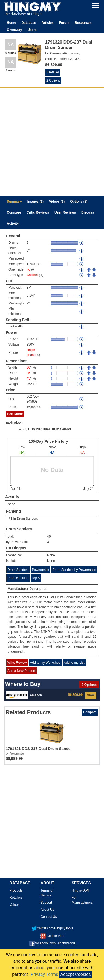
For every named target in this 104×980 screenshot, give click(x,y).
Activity (13, 223)
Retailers (16, 898)
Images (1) (35, 202)
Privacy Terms (44, 974)
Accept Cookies (75, 974)
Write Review (17, 663)
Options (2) (79, 202)
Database (29, 23)
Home (11, 23)
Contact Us (49, 917)
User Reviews (65, 212)
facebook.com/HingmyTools (52, 943)
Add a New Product (21, 671)
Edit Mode (15, 414)
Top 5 (36, 578)
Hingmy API (80, 890)
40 (49, 536)
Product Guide (18, 578)
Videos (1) (57, 202)
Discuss (88, 212)
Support (46, 903)
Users (32, 30)
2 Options (53, 81)
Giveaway (14, 30)
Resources (83, 23)
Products (16, 890)
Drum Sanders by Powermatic (74, 570)
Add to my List (74, 663)
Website (75, 54)
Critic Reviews (38, 212)
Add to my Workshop (45, 663)
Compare (14, 212)
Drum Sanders (27, 519)
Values (15, 905)
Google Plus (52, 936)
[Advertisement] (51, 142)
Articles (48, 23)
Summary (14, 202)
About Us (47, 910)
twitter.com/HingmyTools (52, 928)
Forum (64, 23)
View (91, 695)
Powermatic (40, 570)
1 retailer (53, 72)
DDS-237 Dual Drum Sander (50, 429)
